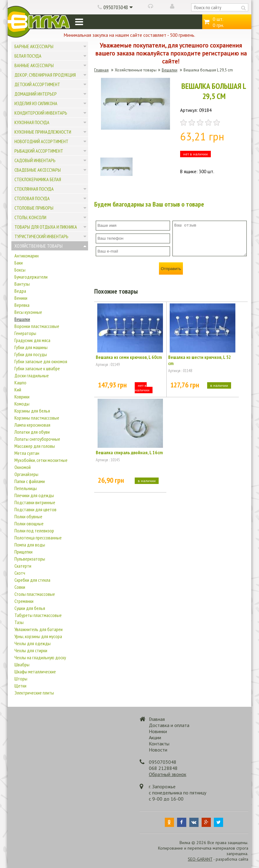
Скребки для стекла (32, 580)
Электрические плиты (34, 693)
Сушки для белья (30, 608)
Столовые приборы (34, 208)
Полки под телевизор (34, 531)
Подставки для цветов (35, 509)
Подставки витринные (35, 502)
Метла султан (27, 453)
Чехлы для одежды (33, 643)
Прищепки (23, 552)
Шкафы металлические (35, 672)
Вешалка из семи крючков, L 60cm (129, 357)
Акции (155, 737)
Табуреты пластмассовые (38, 615)
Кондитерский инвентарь (41, 113)
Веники (21, 298)
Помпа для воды (30, 545)
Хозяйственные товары (39, 246)
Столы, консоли (30, 217)
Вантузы (22, 284)
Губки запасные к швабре (37, 368)
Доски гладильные (32, 375)
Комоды (22, 404)
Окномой (23, 467)
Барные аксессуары (34, 46)
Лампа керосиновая (32, 425)
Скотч (20, 573)
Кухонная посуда (32, 122)
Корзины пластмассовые (37, 418)
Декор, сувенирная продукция (45, 75)
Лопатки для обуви (32, 432)
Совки (20, 587)
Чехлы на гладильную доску (40, 657)
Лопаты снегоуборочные (37, 439)
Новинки (158, 731)
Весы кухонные (28, 312)
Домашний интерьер (36, 94)
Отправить (171, 269)
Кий (18, 390)
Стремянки (24, 601)
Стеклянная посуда (34, 189)
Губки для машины (31, 347)
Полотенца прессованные (38, 538)
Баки (19, 263)
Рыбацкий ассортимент (39, 151)
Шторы (21, 679)
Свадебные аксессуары (38, 170)
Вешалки (22, 319)
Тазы (19, 622)
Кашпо (20, 383)
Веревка (22, 305)
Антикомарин (27, 256)
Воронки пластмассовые (37, 326)
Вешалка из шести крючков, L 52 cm (200, 360)
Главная (101, 70)
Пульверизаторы (30, 559)
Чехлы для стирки (31, 650)
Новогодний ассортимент (41, 141)
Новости (158, 750)
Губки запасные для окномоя (41, 361)
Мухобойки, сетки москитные (41, 460)
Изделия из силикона (36, 103)
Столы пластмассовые (35, 594)
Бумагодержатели (31, 277)
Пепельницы (26, 488)
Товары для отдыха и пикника (46, 227)
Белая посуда (28, 56)
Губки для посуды (31, 354)
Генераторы (25, 333)
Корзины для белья (32, 411)
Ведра (20, 291)
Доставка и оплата (169, 725)
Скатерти (23, 566)
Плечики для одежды (34, 495)
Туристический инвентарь (41, 236)
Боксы (20, 270)
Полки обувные (28, 516)
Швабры (22, 664)
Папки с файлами (30, 481)
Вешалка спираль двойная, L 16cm (129, 452)
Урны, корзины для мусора (38, 636)
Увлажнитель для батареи (39, 629)
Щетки (20, 686)
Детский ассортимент (37, 84)
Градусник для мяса (32, 340)
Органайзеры (26, 474)
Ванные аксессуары (34, 65)
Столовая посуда (32, 198)
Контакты (159, 744)
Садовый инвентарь (35, 160)
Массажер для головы (35, 446)
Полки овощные (29, 523)
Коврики (22, 397)
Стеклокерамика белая (38, 179)
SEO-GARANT (200, 859)
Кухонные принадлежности (43, 132)
